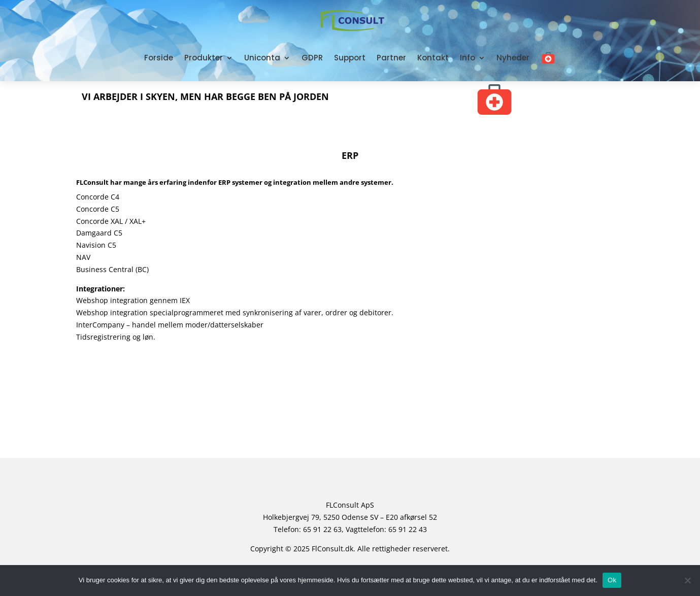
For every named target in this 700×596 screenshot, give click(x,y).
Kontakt (433, 58)
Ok (612, 580)
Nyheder (513, 58)
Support (350, 58)
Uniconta (262, 58)
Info (468, 58)
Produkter (204, 58)
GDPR (312, 58)
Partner (391, 58)
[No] (687, 580)
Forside (159, 58)
